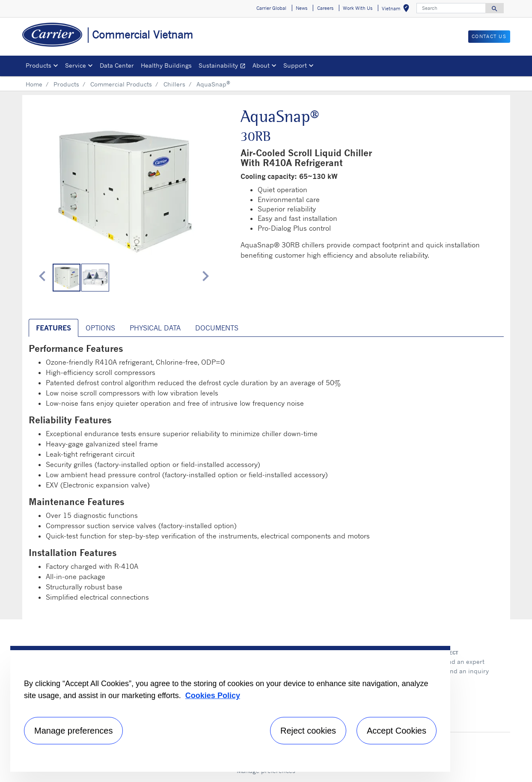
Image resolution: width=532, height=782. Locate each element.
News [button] (302, 8)
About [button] (261, 65)
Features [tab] (53, 328)
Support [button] (295, 65)
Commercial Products (121, 84)
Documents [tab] (217, 328)
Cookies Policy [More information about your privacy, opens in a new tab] (213, 696)
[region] (230, 709)
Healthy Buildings (166, 65)
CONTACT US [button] (489, 36)
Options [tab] (100, 328)
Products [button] (39, 65)
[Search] (451, 8)
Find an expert (464, 662)
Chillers (174, 84)
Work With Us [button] (358, 8)
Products (66, 84)
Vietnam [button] (397, 10)
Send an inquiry (466, 671)
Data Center (117, 65)
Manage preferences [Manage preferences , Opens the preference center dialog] (73, 731)
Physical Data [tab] (155, 328)
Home (34, 84)
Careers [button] (325, 8)
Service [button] (76, 65)
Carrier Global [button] (271, 8)
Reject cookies (308, 731)
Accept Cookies (397, 731)
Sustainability (224, 67)
